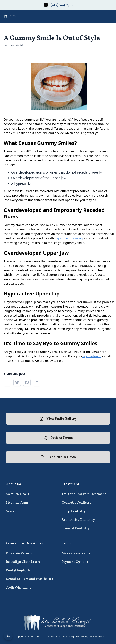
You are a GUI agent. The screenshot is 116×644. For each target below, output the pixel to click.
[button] (108, 16)
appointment (92, 356)
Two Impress (97, 637)
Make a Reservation (77, 553)
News (10, 511)
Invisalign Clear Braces (23, 562)
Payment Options (75, 562)
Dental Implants (18, 571)
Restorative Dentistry (78, 520)
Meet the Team (17, 503)
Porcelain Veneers (19, 553)
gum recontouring (70, 238)
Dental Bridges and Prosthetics (29, 579)
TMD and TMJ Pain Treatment (84, 494)
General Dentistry (76, 528)
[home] (11, 16)
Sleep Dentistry (74, 511)
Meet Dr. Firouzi (18, 494)
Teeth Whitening (19, 588)
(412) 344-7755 (62, 5)
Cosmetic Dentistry (77, 503)
